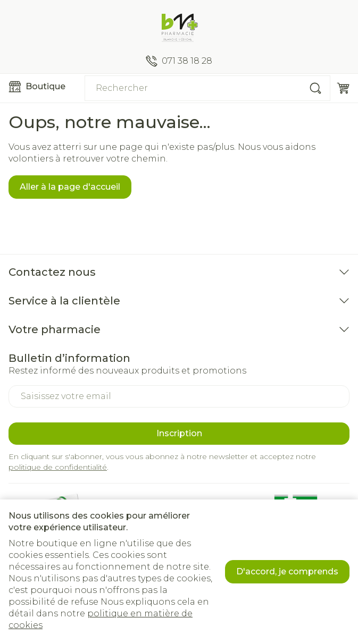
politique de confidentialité (58, 467)
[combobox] (207, 88)
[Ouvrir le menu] (42, 87)
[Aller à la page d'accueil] (179, 28)
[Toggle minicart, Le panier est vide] (343, 88)
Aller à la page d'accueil (70, 187)
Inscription (179, 433)
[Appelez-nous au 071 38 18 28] (179, 61)
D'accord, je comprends (287, 571)
